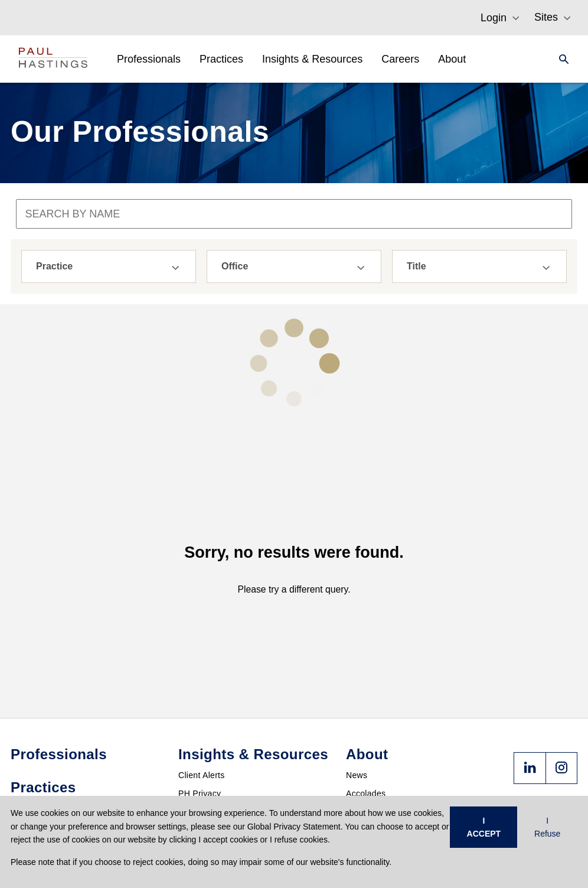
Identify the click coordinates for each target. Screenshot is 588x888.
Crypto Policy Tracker (219, 721)
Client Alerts (202, 657)
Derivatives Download (220, 740)
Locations (365, 694)
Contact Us (367, 730)
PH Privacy (200, 675)
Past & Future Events (219, 776)
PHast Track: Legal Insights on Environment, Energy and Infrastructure (254, 698)
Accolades (366, 675)
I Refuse (547, 827)
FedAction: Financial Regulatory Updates (257, 758)
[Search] (560, 59)
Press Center (371, 712)
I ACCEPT (484, 827)
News (357, 657)
